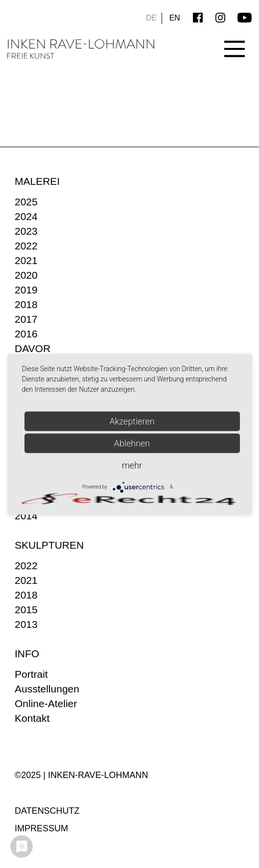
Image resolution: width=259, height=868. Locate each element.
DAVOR (33, 348)
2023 (26, 231)
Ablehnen (132, 443)
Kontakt (32, 718)
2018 (26, 304)
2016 (26, 334)
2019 (26, 290)
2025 (26, 202)
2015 (26, 610)
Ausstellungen (47, 689)
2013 (26, 624)
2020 (26, 275)
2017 (26, 319)
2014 (26, 516)
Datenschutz (47, 811)
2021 (26, 260)
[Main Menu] (235, 40)
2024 (26, 216)
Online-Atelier (46, 703)
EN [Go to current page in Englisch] (175, 18)
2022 (26, 246)
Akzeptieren (132, 421)
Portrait (31, 674)
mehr (132, 465)
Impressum (41, 828)
